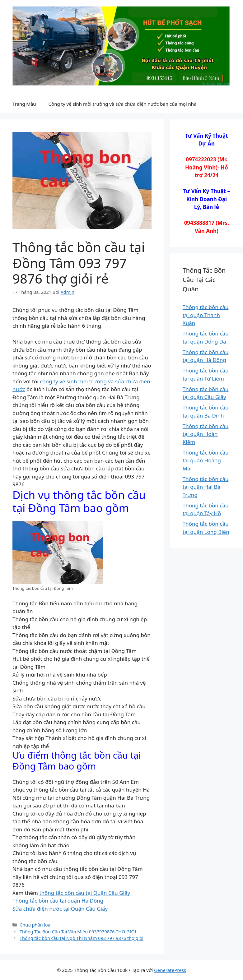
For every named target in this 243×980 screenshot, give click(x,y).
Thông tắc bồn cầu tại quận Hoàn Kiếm (206, 434)
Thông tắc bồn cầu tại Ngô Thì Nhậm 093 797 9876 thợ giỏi (82, 938)
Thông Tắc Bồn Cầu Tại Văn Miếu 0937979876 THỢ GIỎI (78, 932)
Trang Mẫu (24, 104)
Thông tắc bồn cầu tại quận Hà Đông (58, 901)
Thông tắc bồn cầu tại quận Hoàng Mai (206, 460)
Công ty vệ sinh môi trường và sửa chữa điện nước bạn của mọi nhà (123, 104)
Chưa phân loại (36, 925)
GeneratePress (170, 970)
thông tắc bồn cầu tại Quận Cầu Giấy (85, 893)
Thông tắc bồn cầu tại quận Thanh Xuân (206, 315)
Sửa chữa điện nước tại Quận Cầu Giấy (60, 909)
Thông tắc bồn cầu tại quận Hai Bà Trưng (206, 487)
